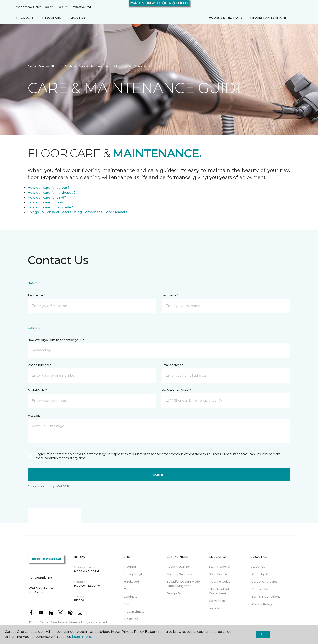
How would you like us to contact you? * (56, 340)
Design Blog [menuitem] (175, 593)
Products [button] (25, 18)
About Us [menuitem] (258, 567)
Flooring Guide (62, 66)
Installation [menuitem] (217, 608)
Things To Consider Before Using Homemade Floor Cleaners (77, 212)
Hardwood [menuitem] (131, 582)
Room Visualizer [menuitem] (178, 567)
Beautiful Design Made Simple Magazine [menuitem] (183, 584)
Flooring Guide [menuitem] (220, 582)
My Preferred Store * (176, 390)
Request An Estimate (268, 18)
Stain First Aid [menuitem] (219, 574)
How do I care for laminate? (50, 207)
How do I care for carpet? (48, 188)
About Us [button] (77, 18)
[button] (293, 18)
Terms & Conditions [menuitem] (266, 597)
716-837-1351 (82, 7)
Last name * (170, 295)
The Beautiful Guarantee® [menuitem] (219, 591)
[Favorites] (298, 18)
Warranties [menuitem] (217, 601)
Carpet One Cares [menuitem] (265, 582)
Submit (159, 475)
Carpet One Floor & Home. (59, 622)
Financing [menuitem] (131, 619)
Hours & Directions (226, 18)
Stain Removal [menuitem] (219, 567)
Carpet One (36, 66)
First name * (36, 295)
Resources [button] (52, 18)
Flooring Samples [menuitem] (179, 574)
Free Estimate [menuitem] (134, 612)
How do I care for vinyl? (47, 197)
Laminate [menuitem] (131, 597)
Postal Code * (37, 390)
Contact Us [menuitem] (260, 589)
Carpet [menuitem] (129, 589)
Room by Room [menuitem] (263, 574)
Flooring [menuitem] (130, 567)
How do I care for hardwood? (52, 193)
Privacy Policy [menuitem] (262, 604)
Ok (263, 634)
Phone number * (39, 365)
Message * (35, 416)
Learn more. (82, 637)
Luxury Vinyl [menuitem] (133, 574)
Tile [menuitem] (126, 604)
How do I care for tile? (46, 202)
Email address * (172, 365)
